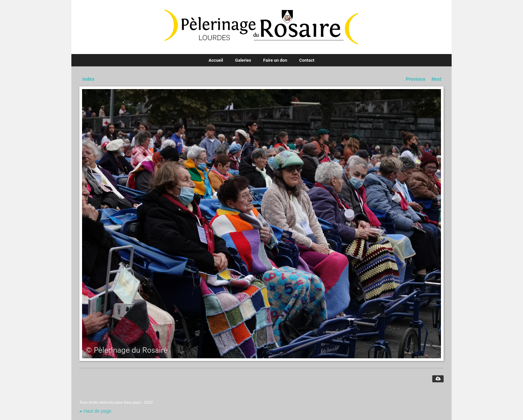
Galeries (243, 60)
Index (89, 79)
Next (437, 79)
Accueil (216, 60)
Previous (416, 79)
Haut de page (95, 411)
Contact (307, 60)
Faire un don (275, 60)
